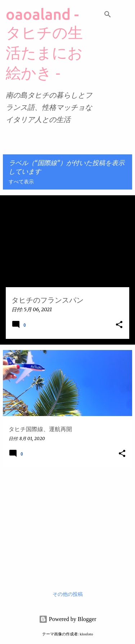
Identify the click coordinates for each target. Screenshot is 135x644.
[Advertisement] (67, 523)
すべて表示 (21, 182)
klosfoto (87, 634)
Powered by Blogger (68, 619)
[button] (119, 325)
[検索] (108, 14)
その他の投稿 (68, 594)
